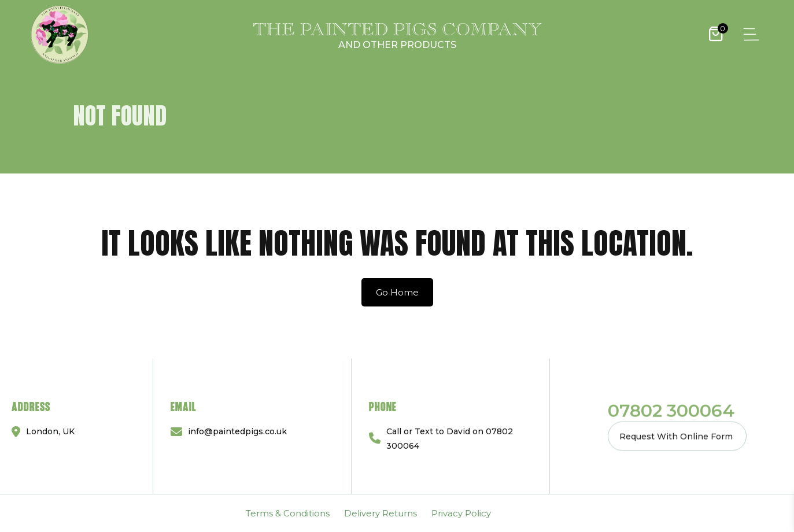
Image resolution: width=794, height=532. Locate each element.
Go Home (397, 292)
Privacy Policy (163, 513)
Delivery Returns (83, 513)
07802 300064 (671, 410)
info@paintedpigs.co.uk (237, 431)
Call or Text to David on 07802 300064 (450, 438)
